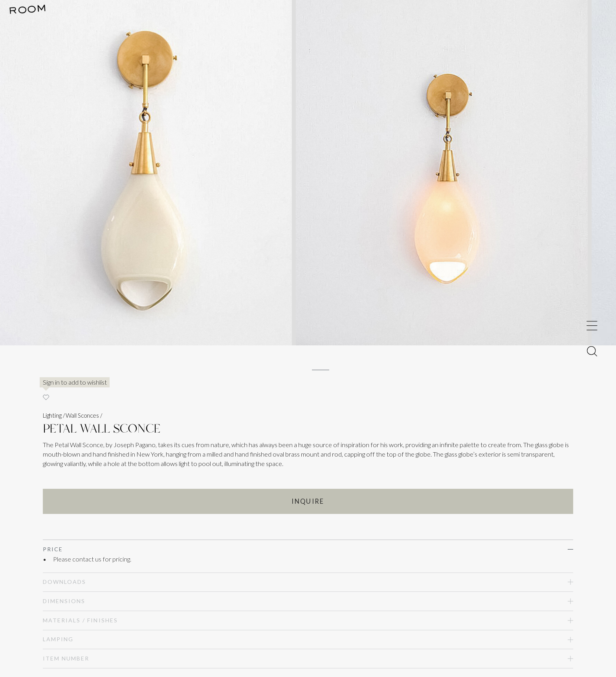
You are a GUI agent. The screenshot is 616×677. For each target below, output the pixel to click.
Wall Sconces (82, 415)
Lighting (52, 415)
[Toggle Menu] (592, 326)
